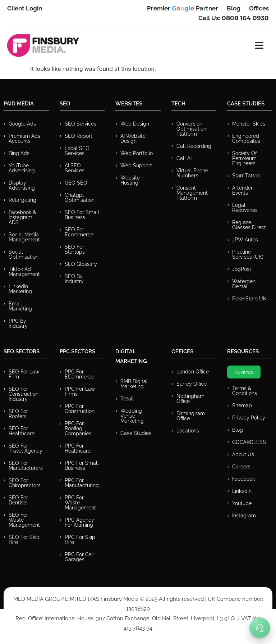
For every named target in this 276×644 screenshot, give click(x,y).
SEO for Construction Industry (24, 394)
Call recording (194, 146)
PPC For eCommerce (79, 374)
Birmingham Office (191, 416)
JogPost (242, 269)
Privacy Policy (249, 418)
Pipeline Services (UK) (248, 254)
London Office (193, 372)
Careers (241, 467)
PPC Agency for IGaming (79, 522)
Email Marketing (20, 306)
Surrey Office (192, 384)
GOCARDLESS (249, 442)
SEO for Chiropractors (25, 483)
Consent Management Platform (192, 193)
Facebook (243, 479)
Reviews (244, 372)
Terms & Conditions (245, 391)
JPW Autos (245, 240)
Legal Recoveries (245, 208)
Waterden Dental (244, 284)
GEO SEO (76, 183)
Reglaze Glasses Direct (249, 225)
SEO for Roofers (18, 414)
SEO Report (79, 136)
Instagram (244, 516)
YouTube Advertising (22, 168)
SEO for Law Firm (24, 374)
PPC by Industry (18, 323)
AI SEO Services (75, 168)
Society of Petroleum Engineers (245, 158)
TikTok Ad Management (24, 272)
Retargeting (22, 200)
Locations (188, 431)
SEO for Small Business (82, 215)
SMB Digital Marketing (134, 384)
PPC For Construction (80, 409)
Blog (238, 430)
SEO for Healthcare (22, 431)
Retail (127, 399)
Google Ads (22, 124)
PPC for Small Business (82, 466)
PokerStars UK (249, 299)
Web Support (136, 165)
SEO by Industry (74, 279)
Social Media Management (24, 237)
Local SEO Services (77, 151)
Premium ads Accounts (24, 139)
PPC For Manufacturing (82, 483)
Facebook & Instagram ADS (22, 217)
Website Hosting (130, 180)
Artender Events (242, 190)
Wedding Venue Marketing (132, 416)
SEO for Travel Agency (26, 448)
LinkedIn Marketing (20, 289)
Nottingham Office (190, 399)
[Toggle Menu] (260, 628)
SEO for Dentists (18, 500)
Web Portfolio (137, 153)
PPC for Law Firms (80, 391)
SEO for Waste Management (24, 520)
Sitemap (242, 405)
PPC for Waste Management (80, 503)
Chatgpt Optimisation (80, 198)
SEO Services (80, 124)
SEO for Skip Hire (24, 540)
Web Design (135, 124)
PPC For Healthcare (78, 448)
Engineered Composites (246, 139)
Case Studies (136, 433)
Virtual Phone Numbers (192, 173)
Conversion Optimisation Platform (191, 129)
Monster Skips (249, 124)
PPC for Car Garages (79, 557)
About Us (243, 454)
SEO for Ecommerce (79, 232)
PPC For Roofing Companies (78, 428)
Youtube (242, 503)
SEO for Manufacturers (26, 466)
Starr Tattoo (246, 176)
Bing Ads (19, 153)
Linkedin (242, 491)
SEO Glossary (81, 264)
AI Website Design (133, 139)
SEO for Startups (75, 249)
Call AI (184, 158)
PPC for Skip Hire (80, 540)
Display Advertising (22, 185)
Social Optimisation (24, 254)
